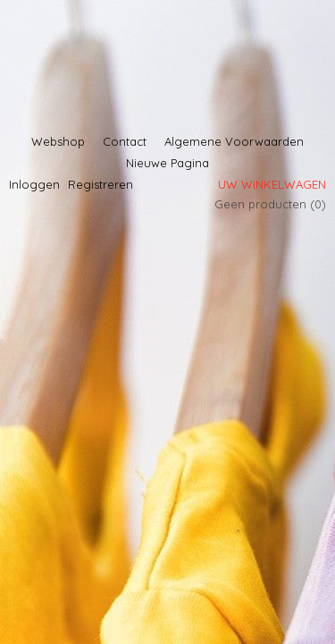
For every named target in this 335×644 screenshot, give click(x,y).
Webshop (58, 141)
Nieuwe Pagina (167, 163)
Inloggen (34, 184)
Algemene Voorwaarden (234, 141)
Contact (125, 141)
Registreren (100, 184)
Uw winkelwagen (272, 184)
